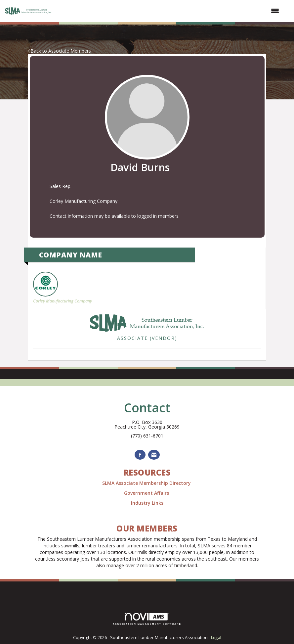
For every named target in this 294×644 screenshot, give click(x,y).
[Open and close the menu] (170, 11)
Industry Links (147, 503)
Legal (216, 638)
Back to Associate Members (60, 51)
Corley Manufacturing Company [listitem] (63, 288)
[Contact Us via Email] (154, 455)
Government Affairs (147, 493)
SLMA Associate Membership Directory (147, 483)
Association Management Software (147, 619)
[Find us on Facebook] (140, 455)
